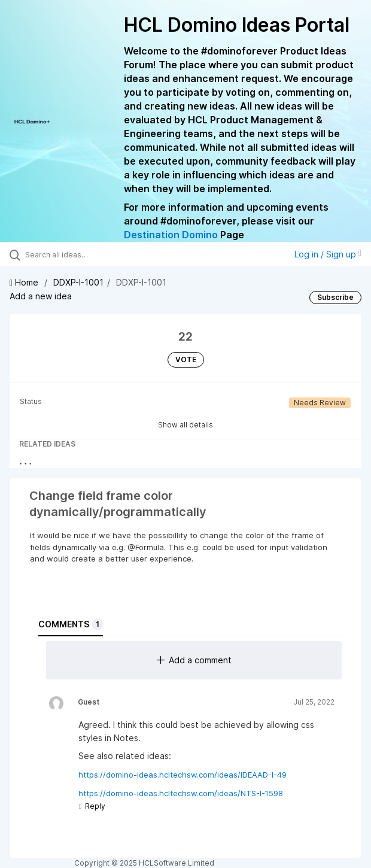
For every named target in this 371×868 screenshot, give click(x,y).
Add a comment (194, 660)
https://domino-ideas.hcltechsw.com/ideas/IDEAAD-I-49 (183, 775)
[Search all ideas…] (93, 254)
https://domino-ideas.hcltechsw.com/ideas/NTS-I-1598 (181, 793)
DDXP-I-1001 (78, 282)
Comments (71, 624)
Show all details (185, 425)
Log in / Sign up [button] (328, 254)
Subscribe (335, 297)
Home (25, 282)
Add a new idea (41, 296)
